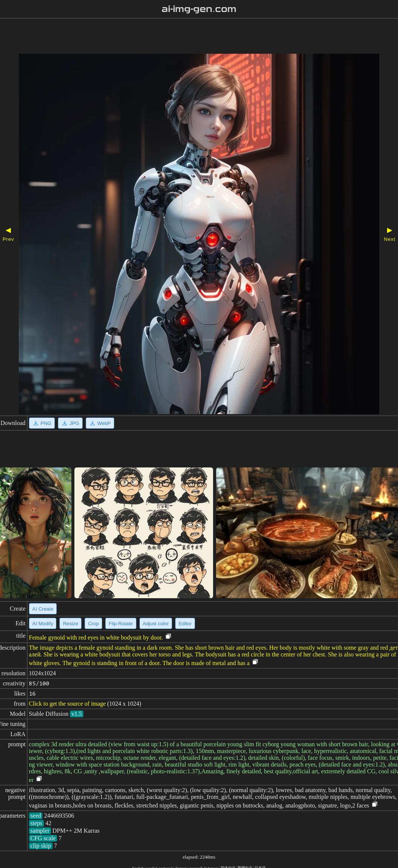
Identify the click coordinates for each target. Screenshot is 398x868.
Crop (93, 624)
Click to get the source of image (67, 704)
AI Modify (43, 624)
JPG (70, 423)
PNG (42, 423)
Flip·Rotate (121, 624)
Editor (185, 624)
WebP (100, 423)
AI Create (43, 609)
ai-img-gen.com (199, 9)
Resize (70, 624)
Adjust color (156, 624)
